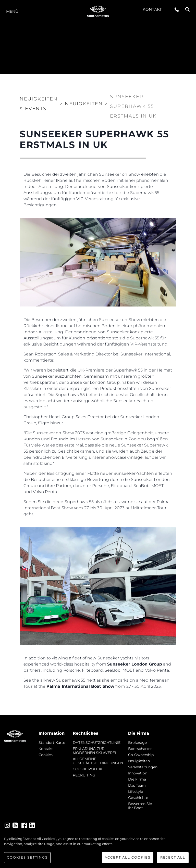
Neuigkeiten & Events (39, 104)
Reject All (173, 857)
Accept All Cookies (128, 857)
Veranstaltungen (143, 767)
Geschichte (138, 798)
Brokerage (137, 743)
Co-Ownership (141, 755)
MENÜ (12, 11)
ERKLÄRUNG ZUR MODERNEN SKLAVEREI (94, 751)
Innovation (138, 773)
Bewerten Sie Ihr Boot (140, 806)
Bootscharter (140, 749)
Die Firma (137, 779)
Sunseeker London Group (135, 664)
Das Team (137, 785)
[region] (98, 850)
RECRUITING (84, 775)
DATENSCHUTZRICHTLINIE (97, 743)
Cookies (46, 755)
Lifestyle (136, 792)
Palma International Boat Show (80, 686)
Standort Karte (52, 743)
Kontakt (152, 9)
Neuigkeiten (139, 761)
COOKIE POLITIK (88, 769)
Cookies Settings (27, 857)
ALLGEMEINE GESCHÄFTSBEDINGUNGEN (98, 761)
